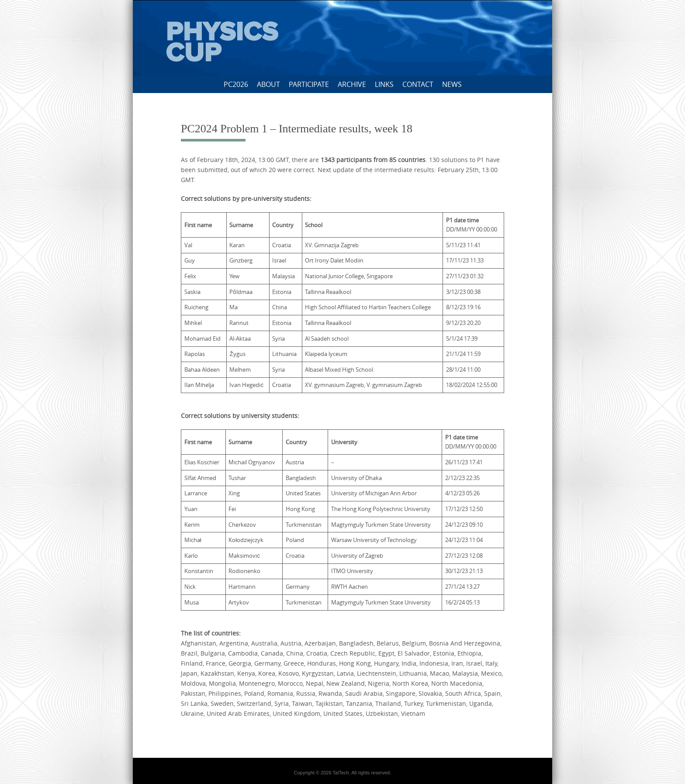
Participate (309, 84)
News (452, 84)
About (268, 84)
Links (384, 84)
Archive (352, 84)
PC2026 (236, 84)
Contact (418, 84)
